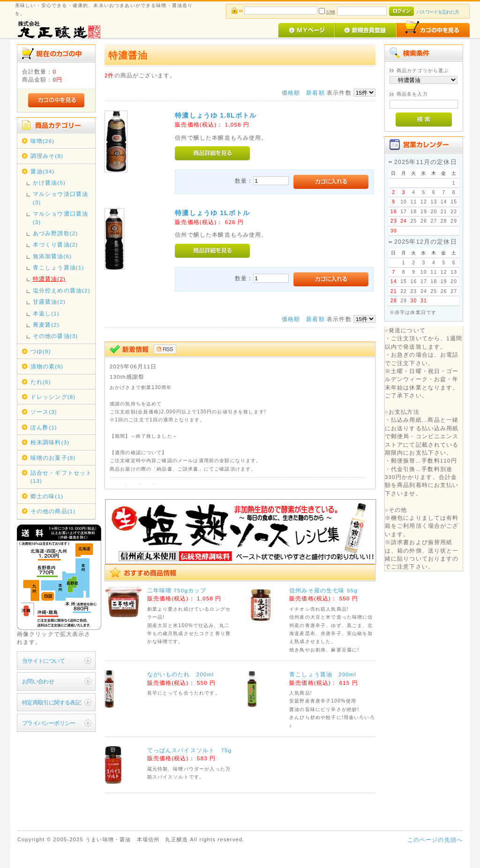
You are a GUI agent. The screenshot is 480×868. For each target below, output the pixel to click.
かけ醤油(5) (49, 183)
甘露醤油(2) (49, 302)
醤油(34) (43, 171)
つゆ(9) (41, 351)
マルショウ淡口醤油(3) (60, 198)
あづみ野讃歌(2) (56, 233)
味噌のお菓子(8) (53, 458)
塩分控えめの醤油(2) (62, 290)
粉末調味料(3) (50, 442)
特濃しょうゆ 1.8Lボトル (216, 115)
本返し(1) (46, 313)
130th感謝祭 (127, 377)
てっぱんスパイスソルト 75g (190, 750)
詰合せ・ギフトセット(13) (61, 477)
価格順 (291, 93)
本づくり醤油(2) (56, 244)
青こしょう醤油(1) (59, 267)
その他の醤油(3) (56, 336)
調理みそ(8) (47, 156)
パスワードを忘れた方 (438, 12)
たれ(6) (41, 382)
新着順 (315, 93)
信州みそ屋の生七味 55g (323, 590)
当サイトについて (43, 661)
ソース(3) (44, 412)
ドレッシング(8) (53, 397)
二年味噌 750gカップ (177, 590)
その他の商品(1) (53, 511)
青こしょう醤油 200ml (323, 674)
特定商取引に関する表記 (52, 702)
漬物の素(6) (47, 366)
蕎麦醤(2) (46, 325)
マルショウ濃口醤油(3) (60, 217)
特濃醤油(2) (49, 279)
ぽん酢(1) (44, 427)
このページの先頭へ (435, 840)
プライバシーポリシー (49, 723)
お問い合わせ (38, 681)
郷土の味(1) (47, 496)
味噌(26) (43, 141)
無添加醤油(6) (52, 256)
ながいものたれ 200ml (181, 674)
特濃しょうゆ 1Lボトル (212, 213)
